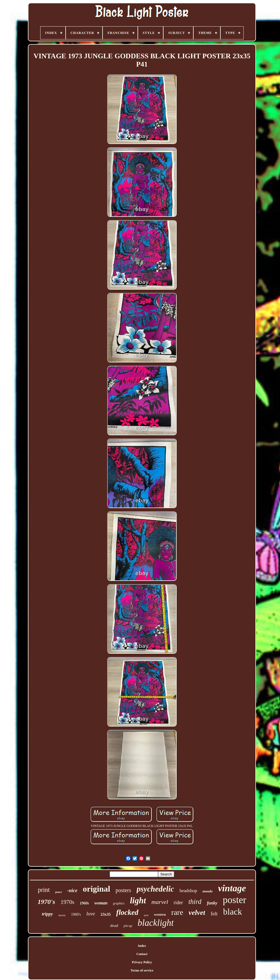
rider (178, 903)
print (44, 890)
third (195, 902)
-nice (72, 890)
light (138, 900)
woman (101, 903)
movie (62, 915)
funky (212, 903)
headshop (188, 891)
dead (114, 926)
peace (59, 892)
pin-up (128, 926)
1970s (68, 902)
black (233, 912)
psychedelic (155, 889)
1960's (76, 914)
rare (177, 912)
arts (146, 915)
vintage (232, 888)
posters (123, 890)
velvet (197, 913)
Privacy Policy (142, 962)
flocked (127, 912)
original (97, 889)
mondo (208, 891)
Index (142, 946)
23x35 (106, 914)
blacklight (156, 923)
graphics (119, 903)
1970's (46, 902)
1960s (84, 903)
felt (214, 914)
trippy (47, 914)
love (91, 914)
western (160, 914)
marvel (160, 902)
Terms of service (142, 970)
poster (235, 900)
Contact (142, 954)
